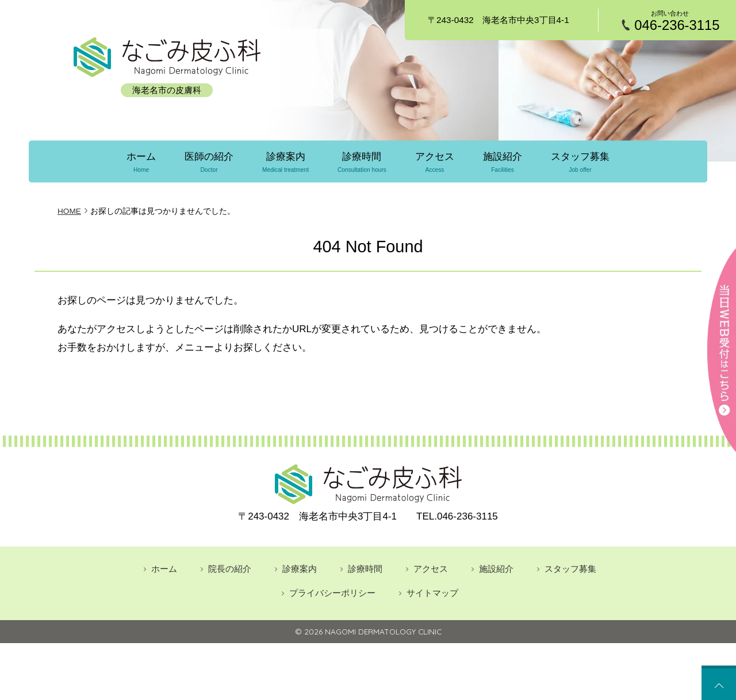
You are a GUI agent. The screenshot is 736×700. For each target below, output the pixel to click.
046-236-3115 (677, 25)
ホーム (139, 161)
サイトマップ (432, 592)
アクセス (435, 161)
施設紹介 (504, 161)
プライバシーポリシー (332, 592)
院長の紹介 (230, 568)
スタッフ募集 (582, 161)
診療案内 (285, 161)
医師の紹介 (208, 161)
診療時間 (362, 161)
